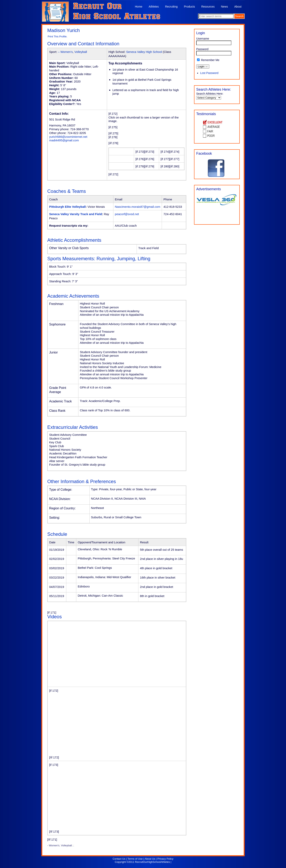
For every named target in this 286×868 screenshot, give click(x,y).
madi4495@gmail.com (64, 140)
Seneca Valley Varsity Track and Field (76, 214)
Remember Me (208, 60)
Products (189, 7)
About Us (150, 859)
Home (139, 7)
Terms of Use (135, 859)
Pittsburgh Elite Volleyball (68, 207)
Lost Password (209, 73)
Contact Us (119, 859)
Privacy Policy (165, 859)
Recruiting (171, 7)
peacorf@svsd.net (127, 214)
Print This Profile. (57, 36)
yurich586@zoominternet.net (68, 137)
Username (203, 39)
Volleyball (81, 52)
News (224, 7)
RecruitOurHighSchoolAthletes (152, 862)
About (238, 7)
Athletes (154, 7)
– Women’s (65, 52)
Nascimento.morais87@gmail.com (138, 207)
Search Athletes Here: (210, 94)
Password (202, 49)
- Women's (53, 845)
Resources (208, 7)
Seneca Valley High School (144, 52)
